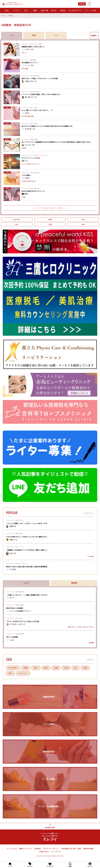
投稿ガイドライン (25, 849)
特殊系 (63, 10)
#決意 (50, 224)
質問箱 (34, 35)
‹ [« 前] (36, 208)
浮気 (38, 92)
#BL (76, 668)
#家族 (50, 219)
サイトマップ (56, 852)
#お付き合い (17, 219)
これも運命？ (27, 175)
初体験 (22, 605)
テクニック (45, 155)
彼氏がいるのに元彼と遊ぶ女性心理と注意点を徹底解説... (27, 567)
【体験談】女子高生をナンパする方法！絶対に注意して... (27, 550)
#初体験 (91, 643)
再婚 (34, 60)
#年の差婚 (25, 69)
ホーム (3, 15)
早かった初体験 (12, 637)
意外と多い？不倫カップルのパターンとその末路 (40, 78)
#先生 (83, 224)
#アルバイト (23, 673)
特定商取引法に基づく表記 (71, 849)
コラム (56, 35)
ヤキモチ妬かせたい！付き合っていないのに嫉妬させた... (27, 537)
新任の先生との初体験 (15, 608)
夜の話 (54, 10)
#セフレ (74, 627)
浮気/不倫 (44, 10)
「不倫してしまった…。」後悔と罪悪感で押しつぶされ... (27, 595)
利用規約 (37, 849)
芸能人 (37, 139)
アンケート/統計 (90, 10)
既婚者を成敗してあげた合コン (33, 47)
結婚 (35, 10)
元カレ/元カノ (22, 563)
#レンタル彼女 (26, 164)
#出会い (80, 627)
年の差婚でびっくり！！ (31, 63)
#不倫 (23, 181)
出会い (7, 10)
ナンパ (21, 547)
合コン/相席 (38, 44)
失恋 (26, 10)
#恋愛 (69, 627)
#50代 (33, 181)
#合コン (24, 53)
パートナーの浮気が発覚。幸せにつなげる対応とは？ (41, 94)
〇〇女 (21, 520)
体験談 (12, 35)
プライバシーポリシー (51, 849)
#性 (84, 627)
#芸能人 (24, 148)
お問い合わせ (44, 852)
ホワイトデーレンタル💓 (31, 158)
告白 (36, 108)
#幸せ (83, 219)
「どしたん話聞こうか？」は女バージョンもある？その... (27, 523)
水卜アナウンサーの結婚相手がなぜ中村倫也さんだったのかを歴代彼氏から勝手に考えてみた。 (57, 142)
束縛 (21, 533)
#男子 (17, 224)
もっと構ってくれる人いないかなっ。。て (37, 110)
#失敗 (85, 668)
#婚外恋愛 (30, 116)
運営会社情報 (88, 849)
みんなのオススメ (75, 10)
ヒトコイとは (12, 849)
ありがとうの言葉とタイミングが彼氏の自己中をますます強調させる (47, 126)
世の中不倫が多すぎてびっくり (33, 191)
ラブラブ (16, 10)
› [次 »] (63, 208)
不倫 (38, 76)
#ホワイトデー (36, 164)
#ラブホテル (90, 627)
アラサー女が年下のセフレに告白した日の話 (23, 621)
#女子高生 (91, 556)
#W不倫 (24, 116)
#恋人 (11, 673)
